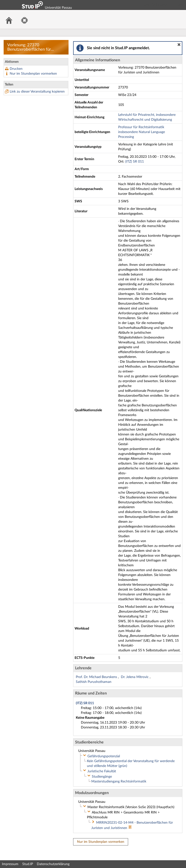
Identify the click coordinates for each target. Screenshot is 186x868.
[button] (179, 45)
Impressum (10, 864)
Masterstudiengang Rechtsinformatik (119, 781)
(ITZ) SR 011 (135, 162)
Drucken (16, 69)
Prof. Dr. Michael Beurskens (97, 677)
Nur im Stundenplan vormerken (33, 74)
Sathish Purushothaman (94, 682)
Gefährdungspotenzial (104, 756)
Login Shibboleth (155, 5)
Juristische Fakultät (102, 771)
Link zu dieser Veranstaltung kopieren (37, 92)
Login (180, 5)
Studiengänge (102, 777)
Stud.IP (28, 864)
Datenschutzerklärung (53, 864)
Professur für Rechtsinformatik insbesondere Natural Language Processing (142, 132)
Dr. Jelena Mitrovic (135, 677)
